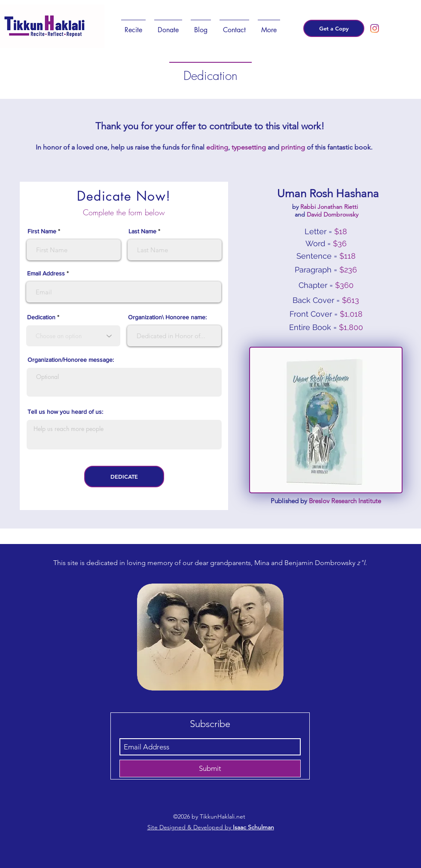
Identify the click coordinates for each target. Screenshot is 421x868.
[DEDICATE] (124, 477)
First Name (42, 231)
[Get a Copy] (334, 28)
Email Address (46, 273)
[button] (133, 26)
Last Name (142, 231)
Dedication (42, 317)
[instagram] (375, 28)
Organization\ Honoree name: (167, 317)
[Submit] (210, 769)
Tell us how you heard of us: (65, 412)
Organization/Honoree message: (71, 360)
